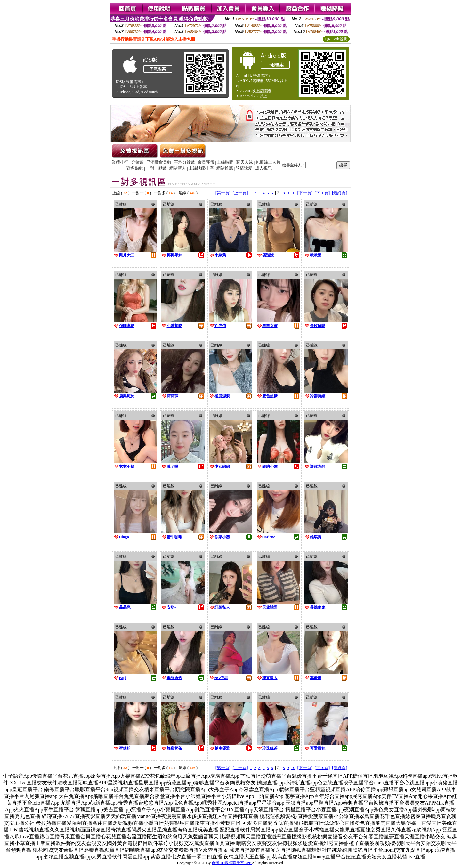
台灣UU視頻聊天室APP (232, 863)
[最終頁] (340, 193)
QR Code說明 (336, 39)
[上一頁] (240, 193)
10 (293, 193)
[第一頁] (223, 193)
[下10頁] (322, 193)
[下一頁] (305, 193)
